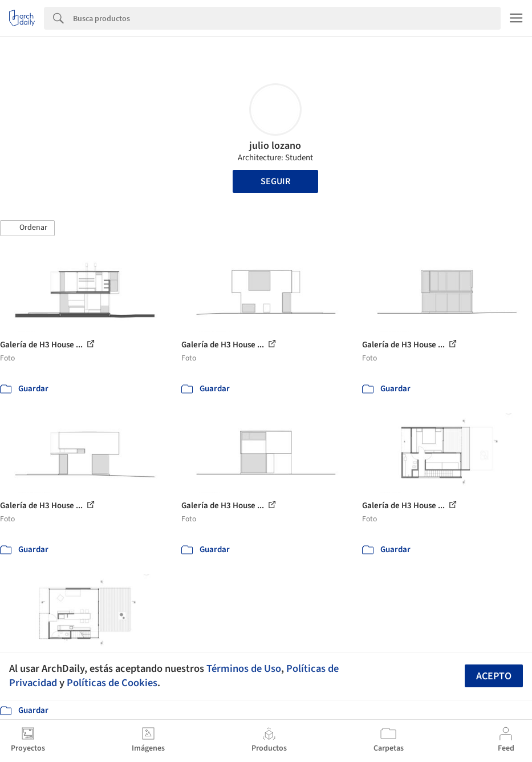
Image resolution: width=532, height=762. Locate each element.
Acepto (494, 676)
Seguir (275, 181)
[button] (27, 228)
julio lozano (275, 146)
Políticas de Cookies (112, 683)
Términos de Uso (244, 668)
